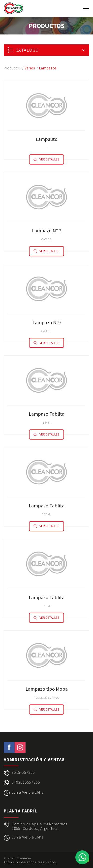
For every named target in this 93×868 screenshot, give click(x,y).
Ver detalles (46, 159)
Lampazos (48, 68)
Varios (30, 68)
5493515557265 (26, 782)
